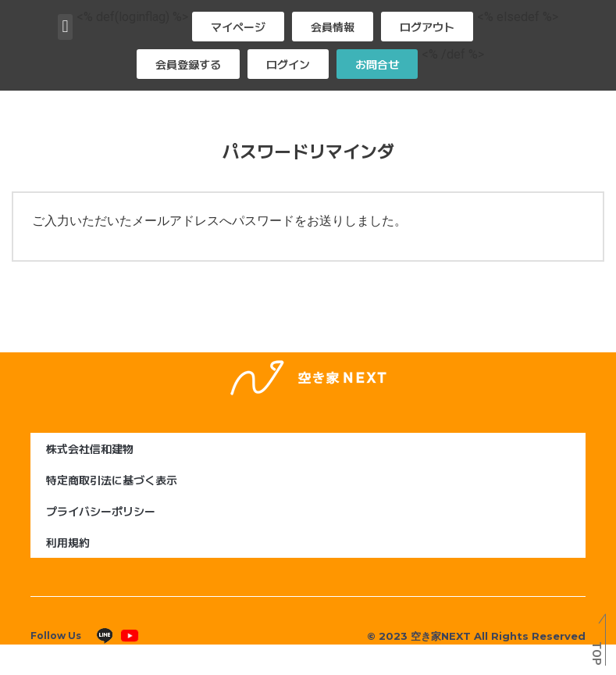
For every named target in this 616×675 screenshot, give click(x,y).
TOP (596, 654)
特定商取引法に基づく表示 (112, 480)
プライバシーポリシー (101, 511)
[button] (65, 27)
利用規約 (68, 542)
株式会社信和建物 (90, 448)
